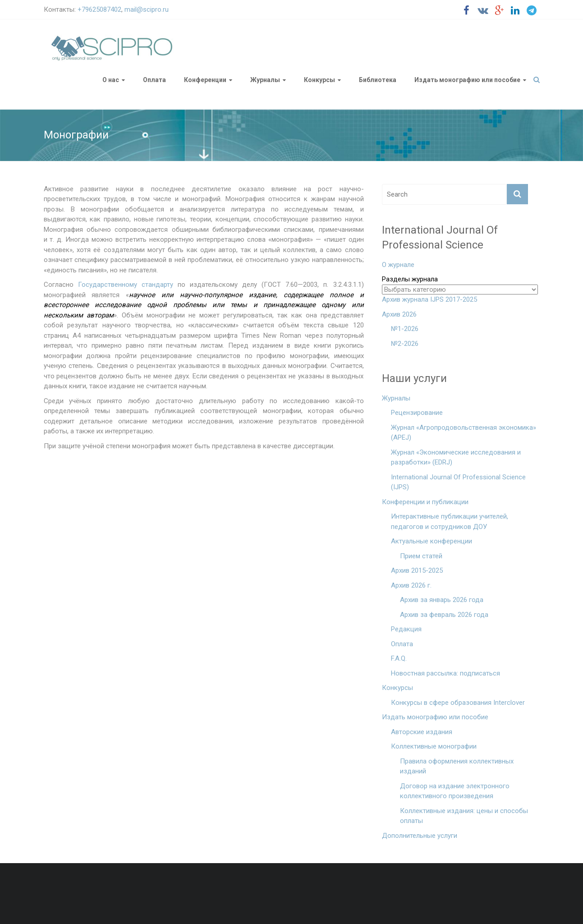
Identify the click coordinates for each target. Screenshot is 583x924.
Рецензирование (417, 413)
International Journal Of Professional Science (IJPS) (458, 482)
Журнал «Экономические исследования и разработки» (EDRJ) (456, 457)
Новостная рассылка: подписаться (445, 673)
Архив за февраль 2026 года (444, 615)
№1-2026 (405, 329)
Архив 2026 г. (411, 585)
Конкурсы (319, 80)
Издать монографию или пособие (467, 80)
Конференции (205, 80)
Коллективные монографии (434, 746)
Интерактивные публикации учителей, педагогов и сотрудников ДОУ (450, 522)
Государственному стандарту (126, 285)
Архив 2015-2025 (417, 570)
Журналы (265, 80)
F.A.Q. (399, 658)
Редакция (406, 629)
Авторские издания (422, 732)
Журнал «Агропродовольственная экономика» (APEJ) (464, 433)
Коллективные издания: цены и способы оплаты (464, 816)
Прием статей (421, 556)
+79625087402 (99, 9)
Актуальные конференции (432, 541)
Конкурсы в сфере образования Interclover (458, 703)
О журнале (398, 265)
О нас (111, 80)
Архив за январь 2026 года (442, 600)
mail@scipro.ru (147, 9)
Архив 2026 (399, 314)
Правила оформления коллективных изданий (457, 766)
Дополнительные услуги (420, 836)
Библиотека (378, 80)
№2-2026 (405, 344)
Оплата (154, 80)
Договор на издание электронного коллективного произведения (455, 791)
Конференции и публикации (425, 502)
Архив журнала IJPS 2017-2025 (429, 299)
